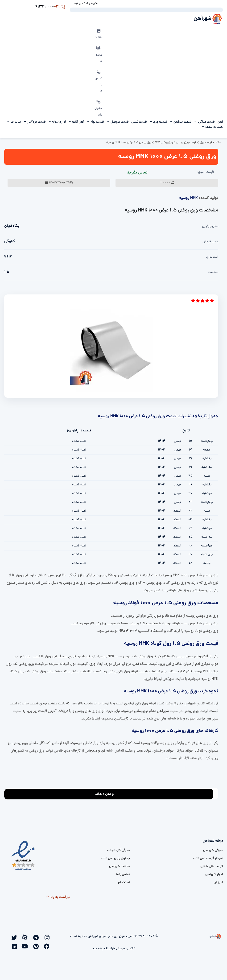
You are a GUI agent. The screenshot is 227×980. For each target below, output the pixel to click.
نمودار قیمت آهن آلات (208, 858)
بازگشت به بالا (58, 897)
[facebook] (48, 946)
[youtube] (26, 946)
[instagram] (48, 937)
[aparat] (26, 937)
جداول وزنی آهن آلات (116, 858)
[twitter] (15, 937)
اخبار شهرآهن (214, 874)
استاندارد (212, 257)
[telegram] (37, 937)
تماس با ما (123, 874)
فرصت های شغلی (212, 866)
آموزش (218, 882)
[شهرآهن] (196, 936)
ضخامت (213, 272)
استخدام (124, 882)
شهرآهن (200, 19)
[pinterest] (37, 946)
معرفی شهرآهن (213, 850)
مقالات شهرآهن (120, 866)
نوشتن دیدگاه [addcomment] (107, 793)
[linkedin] (15, 946)
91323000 (53, 7)
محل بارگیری (210, 226)
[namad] (23, 856)
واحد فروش (210, 242)
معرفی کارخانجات (119, 850)
